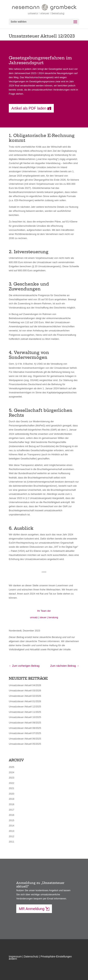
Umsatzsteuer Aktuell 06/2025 (25, 739)
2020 (11, 794)
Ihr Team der (44, 611)
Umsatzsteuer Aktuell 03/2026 (25, 690)
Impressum (15, 956)
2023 (11, 778)
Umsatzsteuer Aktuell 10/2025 (25, 717)
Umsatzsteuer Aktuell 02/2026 (25, 696)
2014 (11, 826)
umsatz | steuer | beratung (44, 617)
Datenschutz (31, 956)
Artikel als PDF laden (29, 108)
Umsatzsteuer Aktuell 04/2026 (25, 685)
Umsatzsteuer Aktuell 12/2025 (25, 707)
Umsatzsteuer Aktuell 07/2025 (25, 733)
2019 (11, 799)
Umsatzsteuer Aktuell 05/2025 (25, 744)
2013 (11, 831)
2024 (11, 772)
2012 (11, 836)
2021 (11, 788)
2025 (11, 767)
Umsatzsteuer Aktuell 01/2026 (25, 701)
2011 (11, 842)
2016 (11, 815)
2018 (11, 804)
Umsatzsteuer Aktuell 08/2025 (25, 728)
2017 (11, 810)
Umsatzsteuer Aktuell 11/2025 (25, 712)
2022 (11, 783)
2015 (11, 820)
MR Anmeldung (32, 909)
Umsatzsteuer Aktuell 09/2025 (25, 723)
